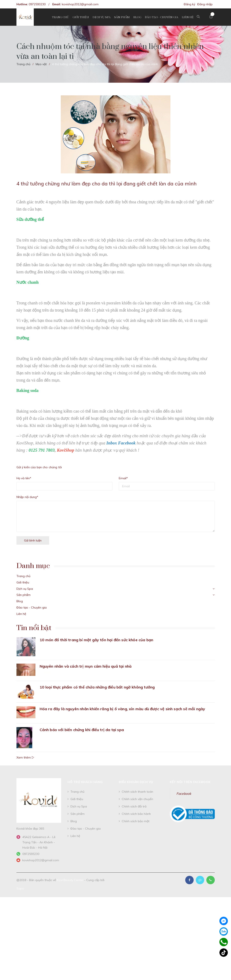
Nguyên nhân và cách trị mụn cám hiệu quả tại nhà (86, 666)
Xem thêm (25, 757)
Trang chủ (23, 576)
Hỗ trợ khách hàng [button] (85, 782)
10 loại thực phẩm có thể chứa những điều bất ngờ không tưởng (97, 687)
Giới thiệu (23, 582)
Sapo (20, 888)
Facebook (184, 794)
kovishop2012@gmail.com (80, 4)
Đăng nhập (205, 4)
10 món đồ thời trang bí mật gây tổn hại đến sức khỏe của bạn (97, 640)
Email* (123, 478)
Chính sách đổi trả (134, 806)
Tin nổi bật (34, 628)
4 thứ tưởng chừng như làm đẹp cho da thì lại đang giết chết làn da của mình (107, 184)
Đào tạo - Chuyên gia (32, 607)
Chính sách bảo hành (136, 814)
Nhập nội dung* (27, 497)
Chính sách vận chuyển (137, 799)
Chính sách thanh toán (137, 792)
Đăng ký (189, 4)
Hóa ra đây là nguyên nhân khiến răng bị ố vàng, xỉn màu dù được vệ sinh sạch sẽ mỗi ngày (122, 709)
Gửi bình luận (33, 540)
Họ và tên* (24, 478)
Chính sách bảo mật (136, 821)
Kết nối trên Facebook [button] (190, 782)
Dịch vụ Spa (25, 589)
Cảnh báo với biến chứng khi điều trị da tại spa (82, 730)
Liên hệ (21, 614)
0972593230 (37, 4)
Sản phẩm (24, 595)
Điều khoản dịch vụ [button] (136, 782)
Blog (20, 601)
